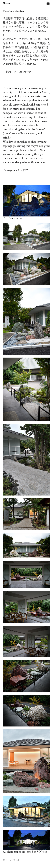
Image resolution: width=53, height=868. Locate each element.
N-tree (7, 3)
